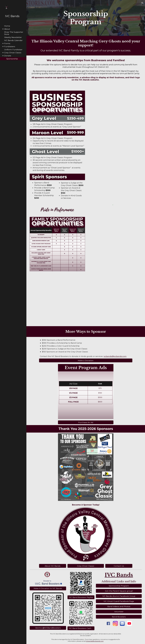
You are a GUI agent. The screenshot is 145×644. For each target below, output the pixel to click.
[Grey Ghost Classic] (86, 566)
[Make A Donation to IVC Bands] (48, 588)
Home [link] (7, 26)
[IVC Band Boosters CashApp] (81, 628)
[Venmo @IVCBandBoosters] (48, 628)
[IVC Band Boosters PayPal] (81, 597)
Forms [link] (7, 43)
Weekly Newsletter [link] (13, 37)
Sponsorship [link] (12, 59)
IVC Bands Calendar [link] (13, 40)
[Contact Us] (119, 566)
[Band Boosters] (119, 617)
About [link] (7, 29)
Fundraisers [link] (10, 46)
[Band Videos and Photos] (119, 606)
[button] (142, 3)
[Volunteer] (119, 612)
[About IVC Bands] (53, 566)
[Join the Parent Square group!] (119, 591)
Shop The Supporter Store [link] (14, 33)
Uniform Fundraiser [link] (13, 50)
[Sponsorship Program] (119, 586)
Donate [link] (8, 56)
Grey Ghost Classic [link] (13, 53)
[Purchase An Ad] (86, 422)
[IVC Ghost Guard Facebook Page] (119, 601)
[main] (86, 18)
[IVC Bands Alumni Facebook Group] (119, 596)
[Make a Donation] (86, 360)
